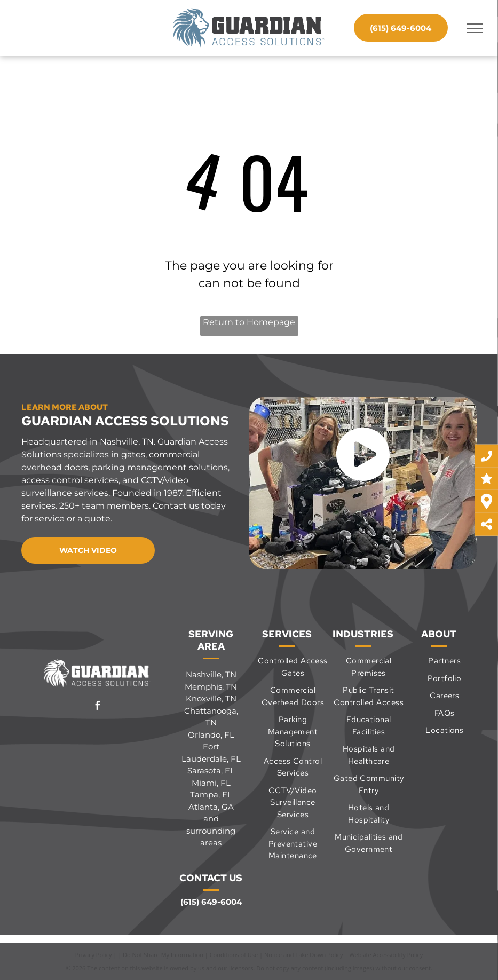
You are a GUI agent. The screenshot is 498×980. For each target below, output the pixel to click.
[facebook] (97, 707)
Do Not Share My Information (163, 955)
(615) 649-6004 (211, 902)
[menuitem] (293, 667)
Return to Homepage (249, 322)
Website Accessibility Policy (386, 955)
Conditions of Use (234, 955)
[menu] (475, 28)
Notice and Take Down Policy (304, 955)
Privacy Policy (94, 955)
